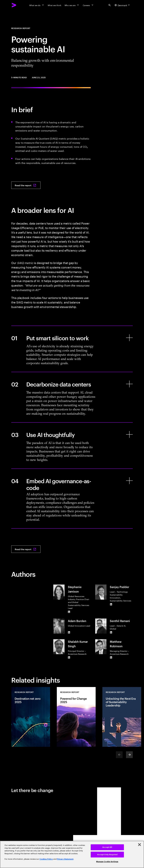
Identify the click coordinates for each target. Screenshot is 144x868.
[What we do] (37, 5)
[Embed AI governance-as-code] (72, 499)
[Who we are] (72, 5)
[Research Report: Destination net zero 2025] (31, 717)
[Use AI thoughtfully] (72, 446)
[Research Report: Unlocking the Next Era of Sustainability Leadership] (122, 717)
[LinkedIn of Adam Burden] (69, 632)
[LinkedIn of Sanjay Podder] (111, 604)
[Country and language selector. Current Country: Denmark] (122, 5)
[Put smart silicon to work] (72, 349)
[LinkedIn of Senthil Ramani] (111, 632)
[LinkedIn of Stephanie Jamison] (69, 612)
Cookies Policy (46, 859)
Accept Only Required (107, 855)
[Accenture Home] (14, 5)
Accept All (107, 847)
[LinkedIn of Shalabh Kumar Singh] (69, 658)
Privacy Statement (65, 859)
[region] (72, 854)
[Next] (129, 755)
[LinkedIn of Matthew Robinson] (111, 658)
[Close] (139, 845)
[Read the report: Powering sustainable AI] (26, 185)
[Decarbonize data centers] (72, 397)
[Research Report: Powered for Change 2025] (76, 717)
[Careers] (88, 5)
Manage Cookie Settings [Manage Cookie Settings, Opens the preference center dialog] (107, 862)
